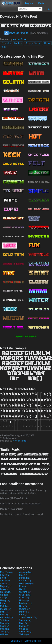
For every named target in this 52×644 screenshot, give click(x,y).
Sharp (4, 623)
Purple (24, 612)
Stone (23, 629)
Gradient (25, 595)
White (4, 634)
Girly (23, 589)
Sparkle (24, 626)
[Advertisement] (26, 541)
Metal (4, 606)
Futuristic (6, 43)
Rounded (6, 617)
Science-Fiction (33, 43)
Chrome (25, 581)
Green (24, 598)
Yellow (24, 634)
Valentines (26, 632)
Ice (3, 603)
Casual (5, 581)
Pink (4, 612)
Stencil (5, 629)
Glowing (25, 592)
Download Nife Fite (16, 33)
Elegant (6, 586)
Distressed (26, 584)
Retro (23, 615)
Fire (22, 586)
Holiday (24, 600)
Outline (25, 609)
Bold (4, 47)
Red (4, 615)
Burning (24, 578)
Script (4, 620)
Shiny (23, 623)
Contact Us (16, 641)
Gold (4, 595)
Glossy (5, 592)
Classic (5, 584)
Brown (5, 578)
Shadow (25, 620)
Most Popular (7, 572)
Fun (4, 589)
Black (5, 575)
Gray (4, 598)
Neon (23, 606)
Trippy (5, 632)
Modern (18, 43)
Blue (23, 575)
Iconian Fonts (19, 39)
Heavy (47, 43)
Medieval (26, 603)
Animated (25, 572)
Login (47, 9)
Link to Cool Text (33, 641)
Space (5, 626)
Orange (6, 609)
